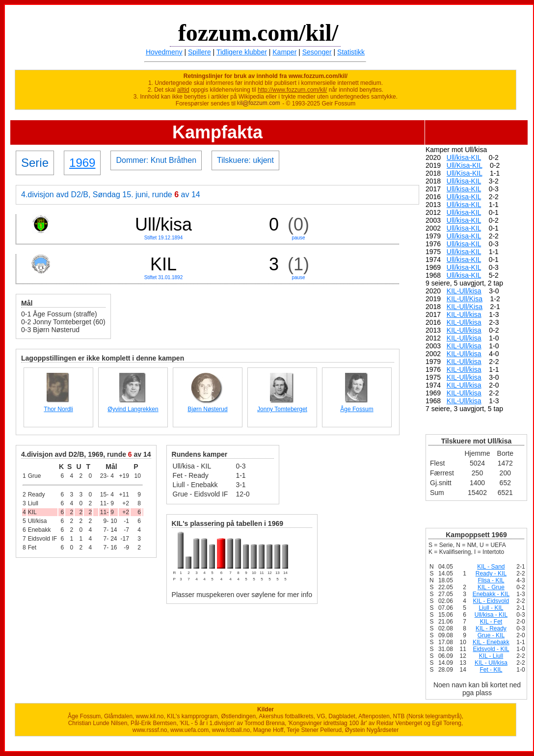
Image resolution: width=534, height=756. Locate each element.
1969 (82, 163)
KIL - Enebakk (491, 642)
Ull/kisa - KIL (491, 615)
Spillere (200, 52)
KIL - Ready (491, 628)
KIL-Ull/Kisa (465, 299)
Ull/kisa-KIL (464, 157)
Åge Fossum (357, 409)
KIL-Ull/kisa (464, 291)
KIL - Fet (491, 622)
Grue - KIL (491, 635)
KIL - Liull (491, 656)
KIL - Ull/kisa (491, 663)
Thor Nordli (58, 409)
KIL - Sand (491, 567)
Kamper (284, 52)
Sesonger (317, 52)
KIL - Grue (491, 587)
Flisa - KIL (491, 580)
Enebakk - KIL (491, 594)
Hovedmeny (164, 52)
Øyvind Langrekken (133, 409)
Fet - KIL (491, 670)
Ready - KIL (491, 574)
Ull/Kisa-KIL (465, 165)
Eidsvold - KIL (491, 649)
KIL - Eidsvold (491, 601)
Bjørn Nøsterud (207, 409)
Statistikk (351, 52)
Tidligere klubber (242, 52)
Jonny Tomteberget (282, 409)
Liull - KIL (491, 608)
